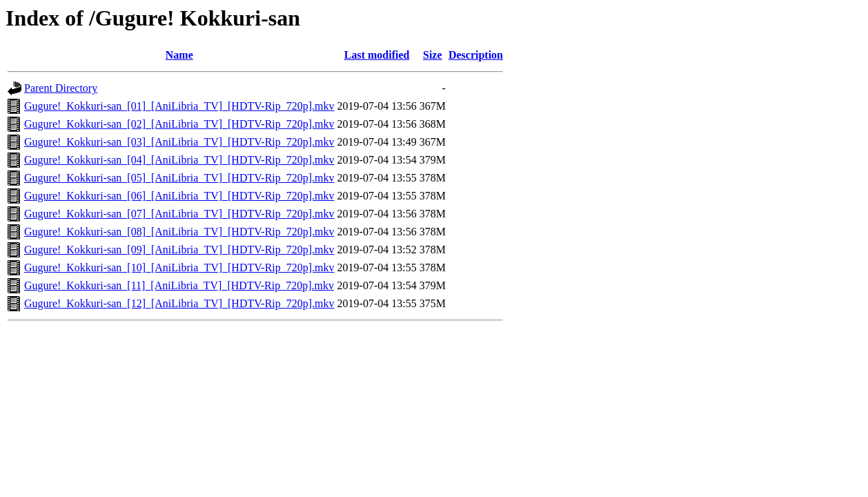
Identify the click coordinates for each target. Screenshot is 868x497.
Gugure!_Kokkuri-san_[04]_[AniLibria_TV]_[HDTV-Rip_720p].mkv (179, 160)
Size (433, 55)
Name (179, 55)
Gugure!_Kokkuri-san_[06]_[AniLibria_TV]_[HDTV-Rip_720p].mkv (179, 196)
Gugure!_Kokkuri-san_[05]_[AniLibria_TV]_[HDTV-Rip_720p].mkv (179, 178)
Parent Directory (61, 88)
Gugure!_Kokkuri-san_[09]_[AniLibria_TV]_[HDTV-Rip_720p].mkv (179, 250)
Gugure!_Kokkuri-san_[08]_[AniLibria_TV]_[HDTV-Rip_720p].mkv (179, 232)
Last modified (377, 55)
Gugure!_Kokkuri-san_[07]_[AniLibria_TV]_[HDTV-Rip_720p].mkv (179, 214)
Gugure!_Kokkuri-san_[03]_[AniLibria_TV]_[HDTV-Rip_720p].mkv (179, 142)
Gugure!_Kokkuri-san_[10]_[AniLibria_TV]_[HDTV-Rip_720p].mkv (179, 267)
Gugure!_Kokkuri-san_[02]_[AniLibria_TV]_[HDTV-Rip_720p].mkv (179, 124)
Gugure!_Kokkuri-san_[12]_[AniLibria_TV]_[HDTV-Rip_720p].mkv (179, 303)
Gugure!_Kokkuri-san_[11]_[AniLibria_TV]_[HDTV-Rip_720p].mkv (179, 285)
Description (476, 55)
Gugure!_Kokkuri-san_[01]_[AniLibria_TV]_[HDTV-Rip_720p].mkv (179, 106)
